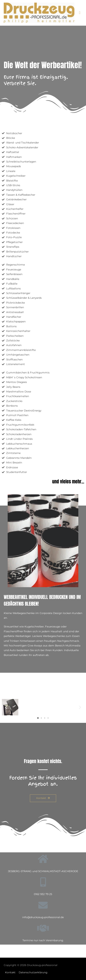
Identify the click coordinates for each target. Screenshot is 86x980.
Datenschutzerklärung (33, 972)
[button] (38, 718)
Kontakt (10, 972)
